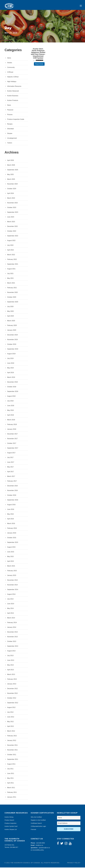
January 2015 (12, 576)
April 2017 (10, 472)
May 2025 (10, 175)
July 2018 (10, 401)
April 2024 (10, 194)
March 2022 (11, 255)
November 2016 (12, 491)
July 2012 (10, 713)
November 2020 (12, 293)
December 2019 (12, 335)
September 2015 (13, 543)
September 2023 (13, 213)
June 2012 (11, 717)
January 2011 (12, 798)
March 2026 (11, 166)
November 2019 (12, 340)
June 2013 (11, 661)
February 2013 (12, 680)
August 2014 (11, 595)
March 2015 (11, 566)
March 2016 (11, 524)
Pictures (10, 115)
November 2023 (12, 203)
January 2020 (12, 331)
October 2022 (12, 232)
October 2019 (12, 345)
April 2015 (10, 562)
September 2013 (13, 647)
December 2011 (12, 746)
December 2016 (12, 486)
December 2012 (12, 689)
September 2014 (13, 590)
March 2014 (11, 618)
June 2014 (11, 604)
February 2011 (12, 793)
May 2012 (10, 722)
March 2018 (11, 420)
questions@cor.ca (44, 848)
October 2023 (12, 208)
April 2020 (10, 317)
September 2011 (13, 760)
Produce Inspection (10, 824)
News (9, 106)
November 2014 (12, 585)
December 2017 (12, 434)
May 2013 (10, 666)
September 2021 (13, 265)
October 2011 (12, 755)
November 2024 (12, 184)
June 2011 (11, 774)
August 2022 (11, 241)
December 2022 (12, 227)
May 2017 (10, 467)
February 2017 (12, 482)
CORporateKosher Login (38, 827)
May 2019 (10, 368)
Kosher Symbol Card (11, 827)
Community (11, 68)
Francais (33, 830)
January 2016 (12, 533)
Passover (10, 110)
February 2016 (12, 529)
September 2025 (13, 170)
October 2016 (12, 496)
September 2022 (13, 236)
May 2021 (10, 279)
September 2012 (13, 703)
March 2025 (11, 180)
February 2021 (12, 288)
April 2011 (10, 783)
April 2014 (10, 614)
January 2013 (12, 684)
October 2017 (12, 444)
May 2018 (10, 411)
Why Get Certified (36, 818)
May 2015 (10, 557)
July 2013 (10, 656)
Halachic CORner (13, 77)
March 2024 (11, 199)
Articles (10, 63)
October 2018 (12, 387)
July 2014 (10, 599)
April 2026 (10, 161)
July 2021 (10, 274)
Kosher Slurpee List (11, 830)
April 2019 (10, 373)
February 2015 (12, 571)
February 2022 (12, 260)
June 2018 (11, 406)
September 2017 (13, 449)
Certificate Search (36, 824)
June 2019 (11, 364)
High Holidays (12, 82)
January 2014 (12, 628)
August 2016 (11, 505)
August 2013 (11, 651)
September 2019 (13, 350)
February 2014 (12, 623)
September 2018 (13, 392)
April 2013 (10, 670)
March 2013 (11, 675)
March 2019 (11, 378)
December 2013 (12, 633)
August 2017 (11, 453)
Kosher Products (13, 101)
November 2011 (12, 750)
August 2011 (11, 765)
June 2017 (11, 463)
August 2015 (11, 548)
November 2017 (12, 439)
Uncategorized (12, 139)
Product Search (9, 821)
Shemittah (10, 129)
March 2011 (11, 788)
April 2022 (10, 250)
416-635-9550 (41, 843)
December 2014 (12, 581)
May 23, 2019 (39, 61)
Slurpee (10, 134)
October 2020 (12, 298)
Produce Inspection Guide (16, 120)
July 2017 (10, 458)
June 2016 (11, 510)
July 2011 (10, 769)
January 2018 (12, 430)
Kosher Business (13, 96)
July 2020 (10, 307)
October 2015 (12, 538)
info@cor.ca (39, 846)
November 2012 (12, 694)
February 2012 (12, 736)
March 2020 (11, 321)
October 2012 (12, 699)
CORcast (10, 73)
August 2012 (11, 708)
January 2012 (12, 741)
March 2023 (11, 222)
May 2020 (10, 312)
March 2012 (11, 732)
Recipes (10, 125)
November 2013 (12, 637)
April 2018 (10, 416)
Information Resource (14, 87)
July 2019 (10, 359)
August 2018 (11, 397)
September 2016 (13, 500)
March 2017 (11, 477)
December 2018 (12, 383)
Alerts (9, 58)
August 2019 (11, 354)
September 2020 (13, 302)
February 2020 (12, 326)
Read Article (39, 65)
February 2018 (12, 425)
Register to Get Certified (38, 821)
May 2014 (10, 609)
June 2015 (11, 552)
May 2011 (10, 779)
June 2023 (11, 217)
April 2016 (10, 519)
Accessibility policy (37, 850)
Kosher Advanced (13, 92)
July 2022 (10, 246)
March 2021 (11, 283)
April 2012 (10, 727)
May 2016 (10, 515)
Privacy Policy (74, 863)
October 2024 (12, 189)
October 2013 (12, 642)
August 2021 (11, 269)
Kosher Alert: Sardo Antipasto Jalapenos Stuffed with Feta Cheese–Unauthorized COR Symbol (38, 54)
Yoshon (10, 143)
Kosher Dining (9, 818)
